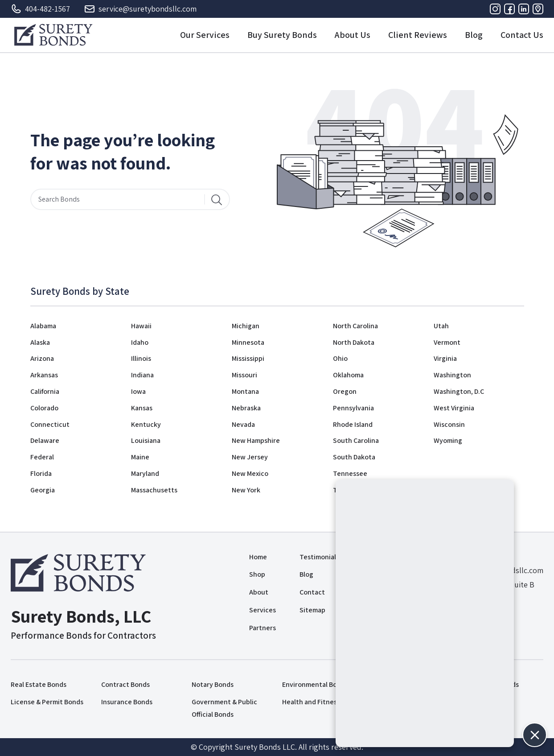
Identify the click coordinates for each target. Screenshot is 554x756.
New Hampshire (256, 440)
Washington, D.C (459, 391)
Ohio (340, 358)
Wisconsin (449, 424)
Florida (41, 473)
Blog (474, 35)
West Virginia (454, 408)
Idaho (140, 342)
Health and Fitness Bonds (321, 702)
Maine (140, 457)
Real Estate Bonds (39, 684)
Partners (263, 628)
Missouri (244, 375)
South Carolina (356, 440)
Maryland (145, 473)
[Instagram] (495, 9)
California (45, 391)
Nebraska (246, 408)
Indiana (142, 375)
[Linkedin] (524, 9)
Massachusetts (154, 490)
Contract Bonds (125, 684)
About (259, 592)
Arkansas (44, 375)
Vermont (447, 342)
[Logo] (53, 35)
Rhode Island (353, 424)
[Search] (217, 199)
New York (246, 490)
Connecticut (50, 424)
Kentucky (146, 424)
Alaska (40, 342)
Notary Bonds (213, 684)
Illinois (141, 358)
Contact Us (522, 35)
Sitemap (312, 610)
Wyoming (448, 440)
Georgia (43, 490)
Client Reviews (418, 35)
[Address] (538, 9)
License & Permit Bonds (47, 702)
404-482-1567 (40, 9)
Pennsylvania (353, 408)
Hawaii (141, 326)
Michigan (246, 326)
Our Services (205, 35)
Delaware (45, 440)
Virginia (445, 358)
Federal (42, 457)
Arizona (42, 358)
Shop (257, 574)
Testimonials (319, 557)
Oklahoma (348, 375)
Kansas (142, 408)
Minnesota (248, 342)
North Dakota (354, 342)
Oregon (345, 391)
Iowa (138, 391)
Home (258, 557)
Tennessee (350, 473)
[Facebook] (509, 9)
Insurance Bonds (127, 702)
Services (263, 610)
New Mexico (250, 473)
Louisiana (146, 440)
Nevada (243, 424)
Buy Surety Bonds (282, 35)
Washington (452, 375)
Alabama (43, 326)
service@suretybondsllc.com (140, 9)
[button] (535, 735)
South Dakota (354, 457)
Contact (312, 592)
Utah (441, 326)
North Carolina (355, 326)
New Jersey (250, 457)
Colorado (44, 408)
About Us (353, 35)
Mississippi (248, 358)
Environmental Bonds (315, 684)
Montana (245, 391)
